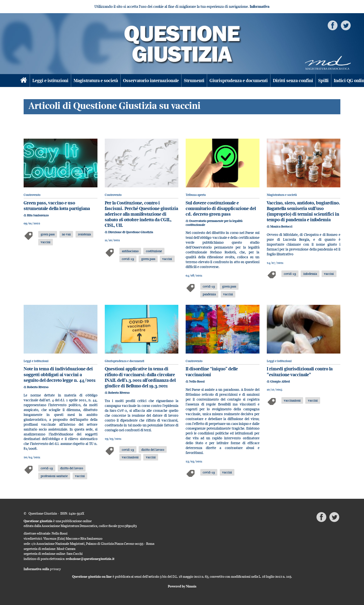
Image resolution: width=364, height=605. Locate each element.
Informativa (260, 6)
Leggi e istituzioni (50, 81)
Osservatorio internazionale (151, 81)
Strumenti (194, 81)
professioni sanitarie (54, 476)
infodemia (310, 274)
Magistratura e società (96, 81)
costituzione (154, 251)
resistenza (84, 234)
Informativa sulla (42, 569)
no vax (66, 234)
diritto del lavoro (72, 468)
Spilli (323, 81)
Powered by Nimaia (182, 586)
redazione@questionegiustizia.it (90, 559)
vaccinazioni (130, 457)
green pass (48, 234)
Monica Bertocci (281, 226)
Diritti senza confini (293, 81)
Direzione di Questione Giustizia (131, 232)
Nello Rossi (197, 381)
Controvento (32, 195)
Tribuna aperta (196, 195)
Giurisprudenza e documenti (239, 81)
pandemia (209, 294)
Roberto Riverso (38, 387)
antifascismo (130, 251)
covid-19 (128, 259)
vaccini (46, 242)
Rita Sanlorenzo (38, 215)
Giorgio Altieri (280, 381)
